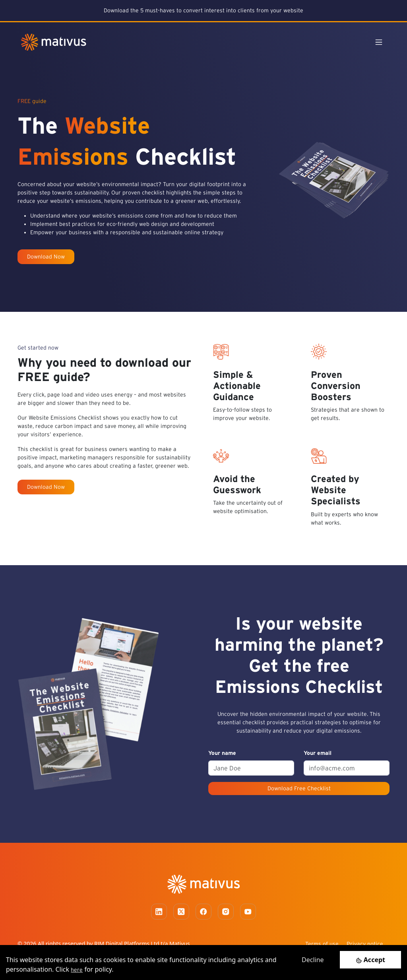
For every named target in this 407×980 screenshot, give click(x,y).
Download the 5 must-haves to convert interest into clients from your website (203, 10)
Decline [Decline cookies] (313, 960)
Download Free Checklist (299, 788)
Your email (318, 753)
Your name (222, 753)
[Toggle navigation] (379, 42)
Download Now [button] (46, 257)
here (77, 970)
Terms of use (322, 944)
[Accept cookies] (370, 960)
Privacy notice (365, 944)
